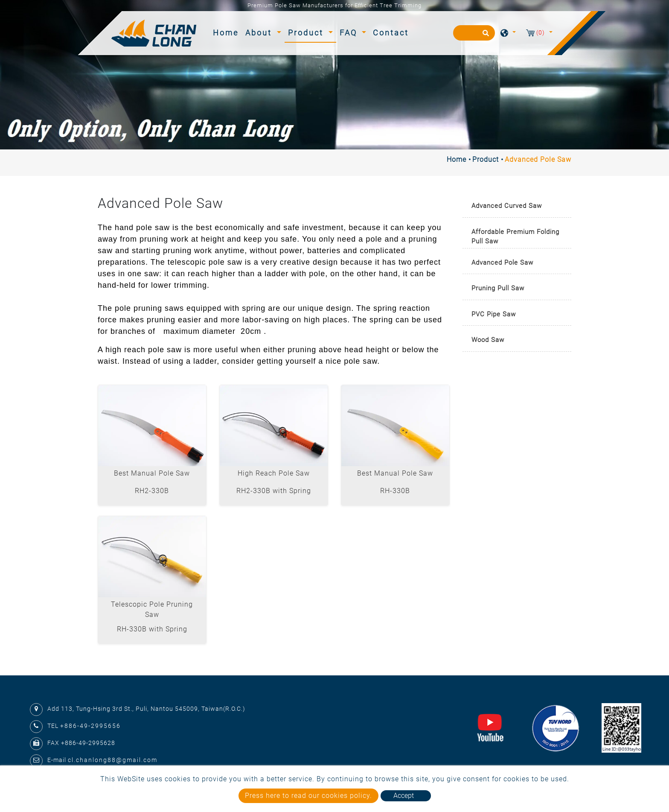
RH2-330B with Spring (274, 491)
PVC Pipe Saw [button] (494, 314)
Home (227, 32)
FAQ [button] (350, 33)
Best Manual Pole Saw (152, 473)
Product (486, 159)
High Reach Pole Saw (274, 473)
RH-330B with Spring (152, 629)
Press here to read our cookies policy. (308, 796)
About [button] (260, 33)
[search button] (484, 36)
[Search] (474, 33)
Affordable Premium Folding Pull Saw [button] (515, 237)
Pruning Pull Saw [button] (498, 288)
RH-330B (395, 491)
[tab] (517, 206)
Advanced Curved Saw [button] (507, 206)
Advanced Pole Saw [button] (502, 263)
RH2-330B (152, 491)
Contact (391, 33)
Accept (404, 796)
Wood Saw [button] (488, 340)
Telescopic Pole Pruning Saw (152, 609)
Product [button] (307, 33)
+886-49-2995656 (90, 726)
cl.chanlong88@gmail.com (113, 760)
